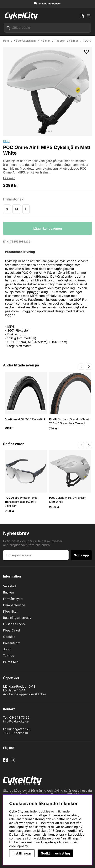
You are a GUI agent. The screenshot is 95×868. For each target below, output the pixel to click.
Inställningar (22, 853)
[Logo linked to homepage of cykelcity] (20, 16)
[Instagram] (14, 761)
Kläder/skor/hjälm (25, 41)
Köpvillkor (10, 611)
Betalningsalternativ (17, 618)
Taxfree (9, 656)
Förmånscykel (13, 599)
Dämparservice (14, 605)
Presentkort (11, 643)
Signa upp (81, 555)
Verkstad (9, 586)
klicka (40, 694)
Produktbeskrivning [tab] (20, 252)
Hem (6, 41)
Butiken (8, 592)
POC (6, 141)
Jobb (7, 649)
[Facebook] (6, 761)
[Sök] (47, 28)
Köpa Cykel (11, 630)
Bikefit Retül (12, 662)
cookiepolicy (18, 846)
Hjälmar (45, 41)
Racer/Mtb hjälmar (66, 41)
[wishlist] (87, 52)
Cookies (9, 637)
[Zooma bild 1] (47, 91)
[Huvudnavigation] (89, 16)
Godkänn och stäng (55, 853)
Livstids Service (14, 624)
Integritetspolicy (53, 842)
